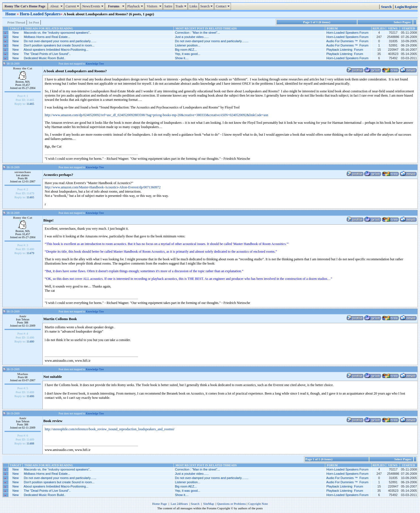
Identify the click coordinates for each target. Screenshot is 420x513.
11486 (30, 396)
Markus (23, 374)
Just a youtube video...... (192, 37)
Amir (23, 316)
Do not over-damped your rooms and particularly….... (212, 41)
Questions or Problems (232, 504)
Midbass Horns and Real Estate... (47, 37)
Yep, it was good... (188, 54)
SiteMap (209, 504)
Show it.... (182, 58)
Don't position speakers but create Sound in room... (59, 45)
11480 (30, 341)
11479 (30, 253)
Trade (182, 6)
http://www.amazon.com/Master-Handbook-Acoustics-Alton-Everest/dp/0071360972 (103, 187)
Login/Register (406, 7)
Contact (223, 6)
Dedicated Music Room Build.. (45, 58)
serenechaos (23, 172)
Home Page (160, 504)
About (56, 6)
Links (193, 6)
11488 (30, 443)
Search (207, 6)
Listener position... (187, 45)
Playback (136, 6)
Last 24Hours (179, 504)
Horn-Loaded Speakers (40, 14)
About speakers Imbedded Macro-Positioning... (56, 50)
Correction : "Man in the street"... (197, 33)
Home (11, 14)
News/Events (93, 6)
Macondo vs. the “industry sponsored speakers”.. (57, 33)
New (16, 33)
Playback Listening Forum (345, 50)
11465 (30, 104)
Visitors (154, 6)
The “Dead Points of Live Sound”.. (47, 54)
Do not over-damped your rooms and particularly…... (60, 41)
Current (73, 6)
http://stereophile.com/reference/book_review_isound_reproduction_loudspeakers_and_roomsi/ (110, 429)
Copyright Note (258, 504)
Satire (168, 6)
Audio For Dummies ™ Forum (347, 41)
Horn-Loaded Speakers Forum (347, 33)
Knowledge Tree (95, 64)
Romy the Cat (23, 68)
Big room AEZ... (186, 50)
